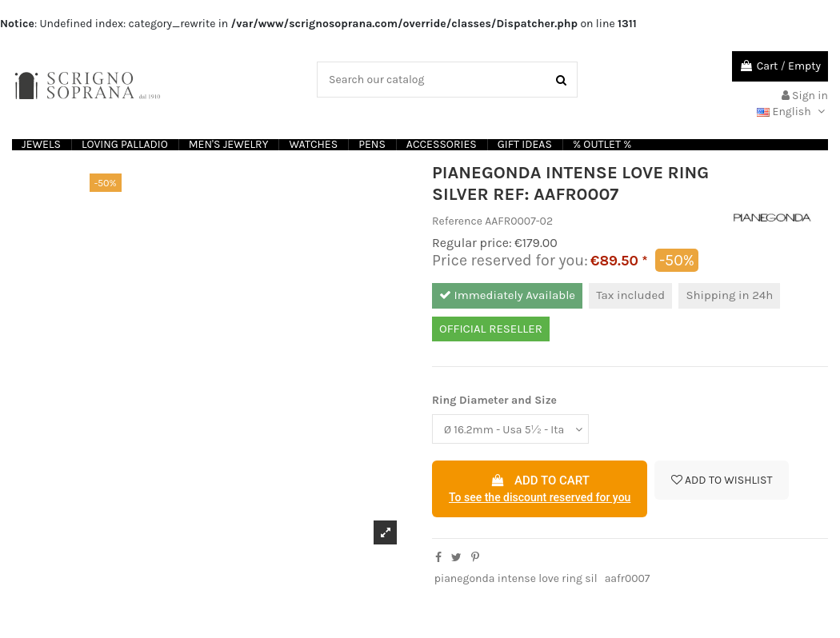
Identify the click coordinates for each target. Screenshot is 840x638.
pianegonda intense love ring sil (516, 578)
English (792, 112)
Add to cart (540, 490)
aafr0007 (628, 578)
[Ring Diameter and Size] (510, 429)
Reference (457, 221)
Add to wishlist (722, 480)
